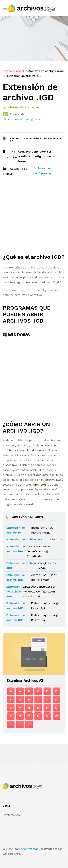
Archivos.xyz (29, 849)
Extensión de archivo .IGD (14, 591)
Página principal (13, 71)
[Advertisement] (34, 216)
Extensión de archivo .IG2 (24, 539)
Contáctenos (11, 815)
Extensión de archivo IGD (24, 76)
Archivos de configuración (46, 71)
